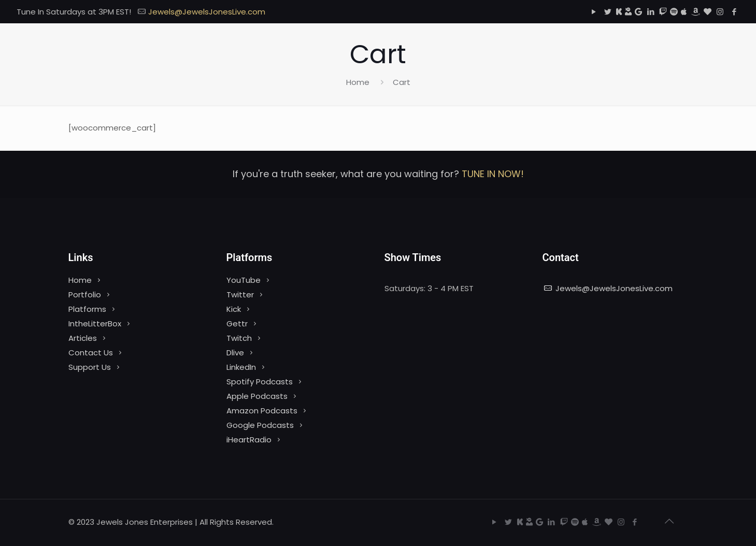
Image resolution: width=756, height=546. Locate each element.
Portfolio (85, 294)
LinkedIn (241, 367)
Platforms (87, 309)
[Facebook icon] (734, 12)
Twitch (239, 338)
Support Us (90, 367)
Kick (234, 309)
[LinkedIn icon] (651, 12)
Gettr (237, 324)
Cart (402, 82)
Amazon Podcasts (262, 411)
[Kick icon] (619, 12)
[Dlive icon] (628, 12)
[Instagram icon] (720, 12)
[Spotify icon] (674, 12)
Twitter (240, 294)
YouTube (244, 280)
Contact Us (91, 353)
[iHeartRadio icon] (708, 12)
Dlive (235, 353)
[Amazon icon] (695, 12)
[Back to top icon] (669, 521)
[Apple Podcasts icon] (684, 12)
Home (358, 82)
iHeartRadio (249, 440)
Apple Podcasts (257, 396)
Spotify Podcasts (260, 382)
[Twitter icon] (608, 12)
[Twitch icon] (663, 12)
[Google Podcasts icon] (638, 12)
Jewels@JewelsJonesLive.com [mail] (207, 12)
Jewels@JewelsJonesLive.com (614, 288)
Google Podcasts (260, 425)
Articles (83, 338)
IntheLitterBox (95, 324)
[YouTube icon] (594, 12)
